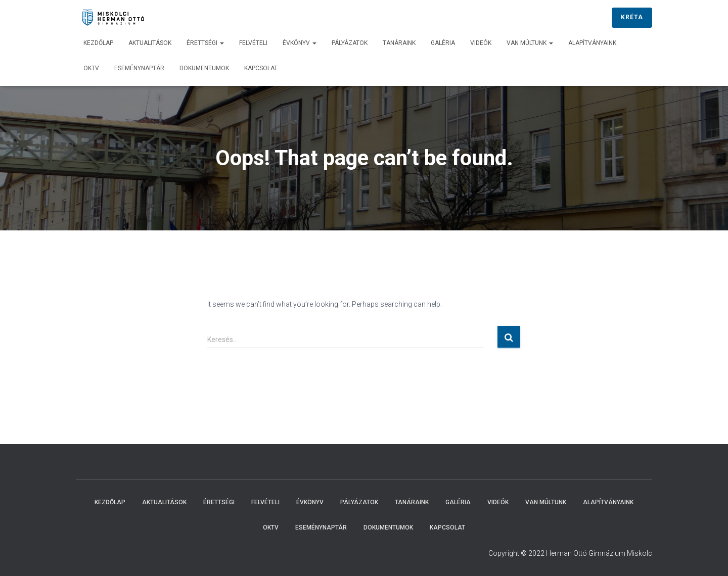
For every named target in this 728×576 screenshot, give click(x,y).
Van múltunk (530, 43)
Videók (481, 43)
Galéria (443, 43)
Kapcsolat (261, 68)
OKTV (91, 68)
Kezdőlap (98, 43)
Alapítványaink (592, 43)
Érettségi (205, 43)
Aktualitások (150, 43)
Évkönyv (300, 43)
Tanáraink (399, 43)
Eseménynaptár (139, 68)
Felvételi (253, 43)
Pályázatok (350, 43)
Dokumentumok (204, 68)
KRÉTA (632, 17)
